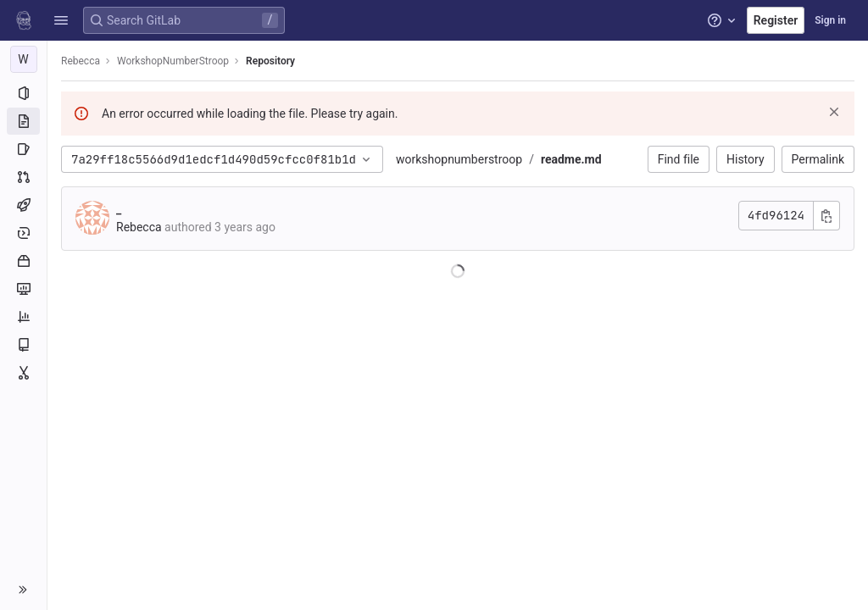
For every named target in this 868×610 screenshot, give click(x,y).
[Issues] (23, 149)
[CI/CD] (23, 205)
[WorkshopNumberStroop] (24, 59)
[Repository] (23, 121)
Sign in (830, 20)
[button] (61, 20)
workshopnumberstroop (459, 159)
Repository (270, 61)
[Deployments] (23, 233)
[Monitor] (23, 289)
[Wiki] (23, 345)
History (746, 159)
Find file (679, 159)
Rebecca (81, 61)
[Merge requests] (23, 177)
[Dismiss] (834, 112)
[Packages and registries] (23, 261)
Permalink (818, 159)
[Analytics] (23, 317)
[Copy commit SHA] (826, 216)
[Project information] (23, 93)
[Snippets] (23, 373)
